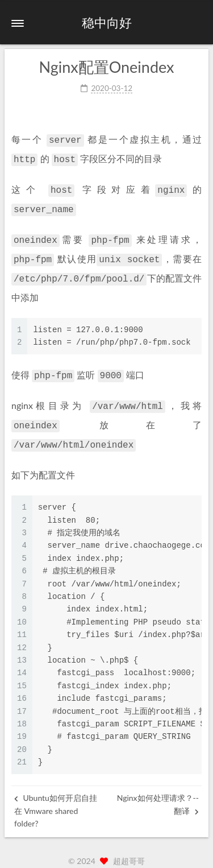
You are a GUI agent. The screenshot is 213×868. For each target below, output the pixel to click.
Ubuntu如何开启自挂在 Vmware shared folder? (56, 798)
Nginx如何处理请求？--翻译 (158, 791)
